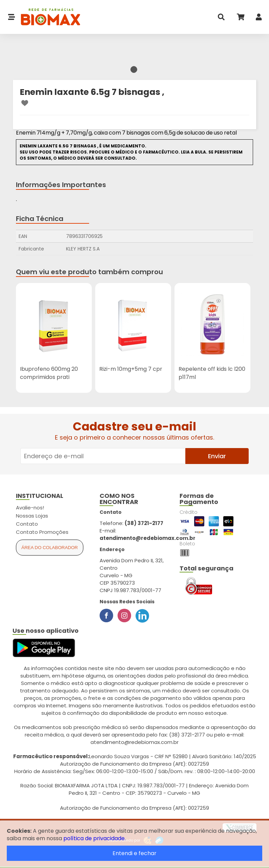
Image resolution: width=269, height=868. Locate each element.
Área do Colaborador (50, 548)
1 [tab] (134, 69)
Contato (27, 524)
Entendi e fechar (134, 853)
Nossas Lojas (32, 516)
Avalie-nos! (30, 508)
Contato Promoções (42, 532)
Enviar (217, 456)
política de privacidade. (95, 838)
